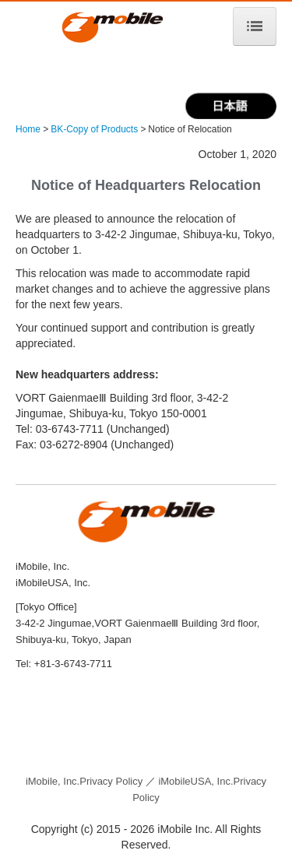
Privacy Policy (84, 781)
